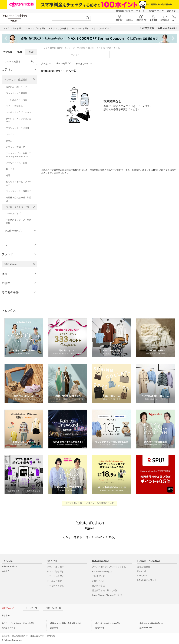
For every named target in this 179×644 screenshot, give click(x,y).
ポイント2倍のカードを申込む (108, 623)
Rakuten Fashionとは (102, 572)
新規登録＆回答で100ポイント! (130, 11)
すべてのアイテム (55, 586)
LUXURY (6, 571)
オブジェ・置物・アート (18, 147)
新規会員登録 (144, 567)
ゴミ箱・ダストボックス (18, 207)
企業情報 (6, 636)
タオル (9, 141)
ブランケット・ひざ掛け (18, 128)
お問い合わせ (98, 581)
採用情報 (51, 636)
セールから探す (54, 581)
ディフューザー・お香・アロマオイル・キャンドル (19, 155)
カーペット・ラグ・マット (19, 112)
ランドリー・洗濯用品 (16, 93)
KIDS (31, 52)
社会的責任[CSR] (37, 636)
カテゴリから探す (55, 576)
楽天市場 (171, 11)
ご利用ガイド (98, 576)
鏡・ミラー (11, 169)
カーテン (10, 134)
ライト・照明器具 (14, 106)
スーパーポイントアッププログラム (109, 567)
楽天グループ (155, 11)
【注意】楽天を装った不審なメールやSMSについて (90, 503)
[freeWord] (19, 61)
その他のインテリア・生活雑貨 (19, 221)
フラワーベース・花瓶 (16, 163)
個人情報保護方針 (20, 636)
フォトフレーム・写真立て (19, 191)
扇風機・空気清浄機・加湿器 (19, 199)
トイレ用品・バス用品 (16, 100)
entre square (56, 48)
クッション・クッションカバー (19, 120)
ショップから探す (55, 572)
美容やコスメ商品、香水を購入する (66, 623)
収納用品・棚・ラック (16, 87)
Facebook (142, 571)
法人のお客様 (98, 586)
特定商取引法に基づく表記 (105, 590)
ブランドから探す (55, 567)
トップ (44, 48)
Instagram (142, 576)
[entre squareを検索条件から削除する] (34, 264)
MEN (19, 52)
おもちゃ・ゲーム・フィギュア (19, 183)
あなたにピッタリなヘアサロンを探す (18, 623)
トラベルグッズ (13, 214)
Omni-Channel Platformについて (107, 595)
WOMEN (8, 52)
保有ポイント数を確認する (151, 623)
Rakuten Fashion (10, 567)
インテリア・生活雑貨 (16, 80)
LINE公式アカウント (147, 580)
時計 (8, 175)
